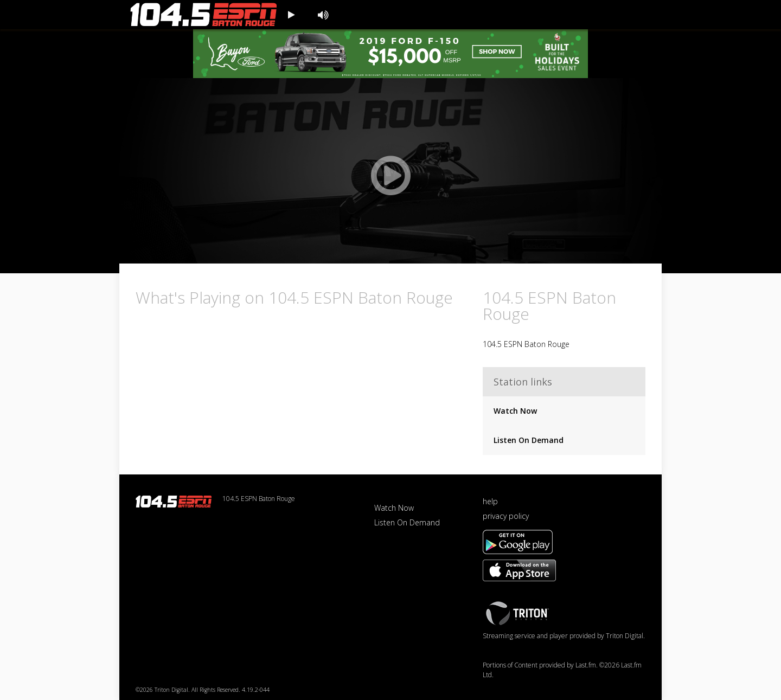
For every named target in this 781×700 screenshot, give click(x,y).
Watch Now (515, 411)
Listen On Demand (529, 440)
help (490, 501)
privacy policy (506, 516)
